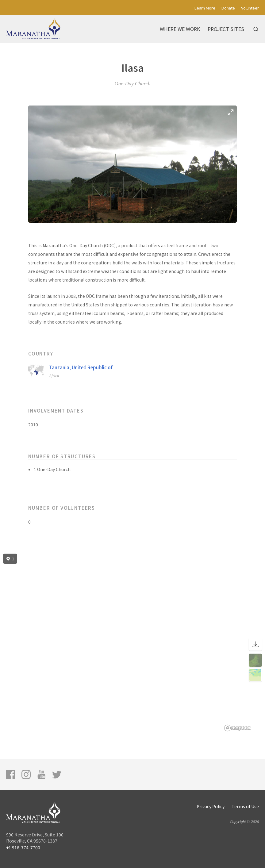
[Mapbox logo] (237, 728)
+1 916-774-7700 (23, 847)
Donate (228, 8)
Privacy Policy (211, 806)
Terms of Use (245, 806)
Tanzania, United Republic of (81, 367)
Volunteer (250, 8)
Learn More (205, 8)
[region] (132, 643)
